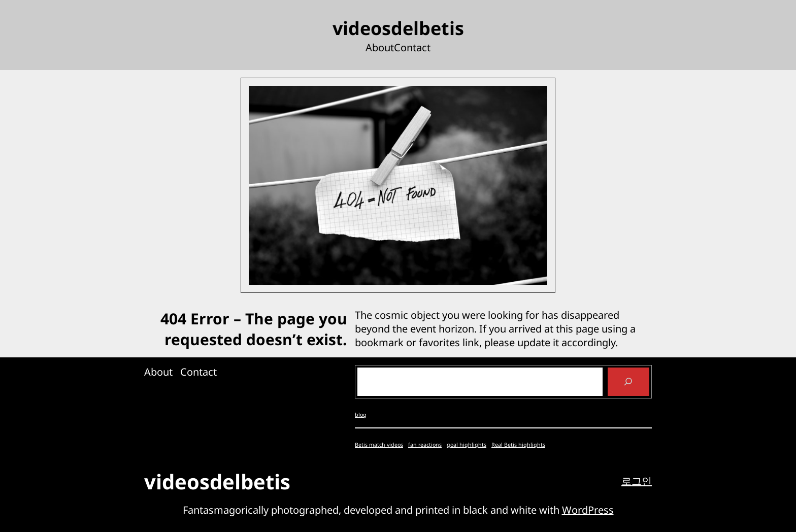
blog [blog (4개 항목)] (361, 415)
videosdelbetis (398, 28)
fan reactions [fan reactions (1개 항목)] (425, 445)
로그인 (637, 481)
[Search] (628, 382)
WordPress (588, 510)
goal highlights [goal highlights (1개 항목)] (467, 445)
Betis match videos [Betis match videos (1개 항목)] (379, 445)
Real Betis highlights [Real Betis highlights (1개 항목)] (518, 445)
